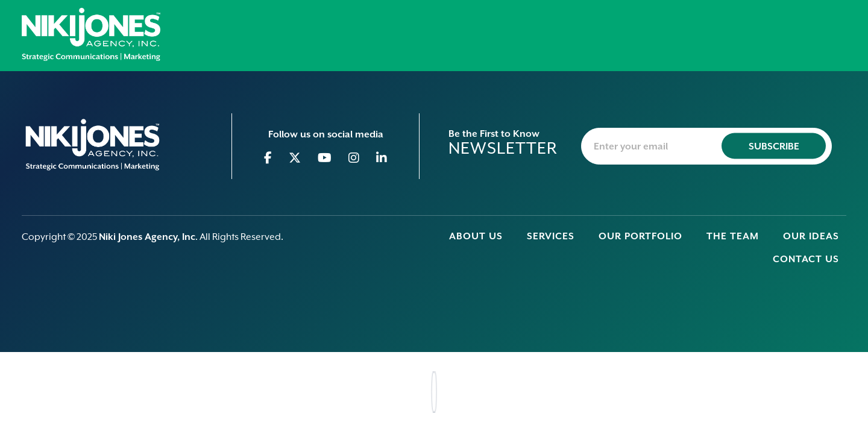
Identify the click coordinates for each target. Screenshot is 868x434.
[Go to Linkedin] (382, 158)
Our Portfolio (640, 236)
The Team (733, 236)
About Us (476, 236)
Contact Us (806, 259)
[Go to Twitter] (295, 158)
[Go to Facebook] (268, 158)
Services (551, 236)
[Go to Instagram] (354, 158)
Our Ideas (811, 236)
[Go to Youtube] (325, 158)
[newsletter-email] (706, 146)
